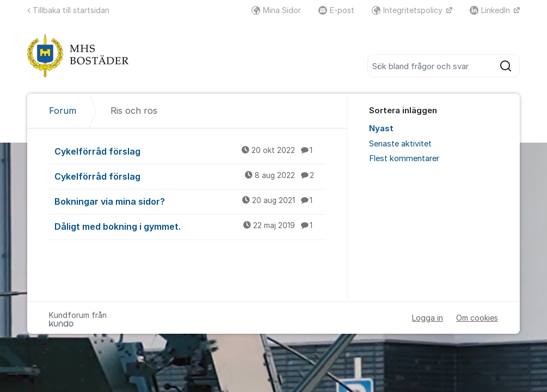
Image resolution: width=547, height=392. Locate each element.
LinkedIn (491, 10)
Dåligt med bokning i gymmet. (190, 226)
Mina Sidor (276, 10)
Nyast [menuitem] (381, 128)
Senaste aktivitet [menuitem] (400, 144)
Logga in (428, 318)
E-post (336, 10)
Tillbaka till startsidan (68, 10)
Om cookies (477, 318)
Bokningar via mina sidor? (190, 201)
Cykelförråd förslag (190, 151)
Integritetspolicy (408, 10)
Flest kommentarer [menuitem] (404, 158)
